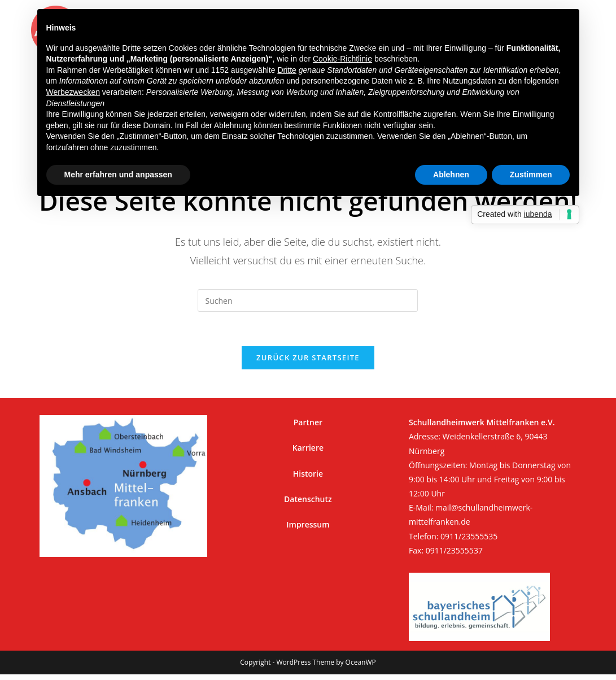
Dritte (287, 70)
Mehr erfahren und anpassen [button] (118, 175)
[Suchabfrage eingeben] (308, 300)
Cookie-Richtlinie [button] (342, 59)
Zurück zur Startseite (308, 358)
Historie (308, 474)
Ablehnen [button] (451, 175)
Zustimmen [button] (531, 175)
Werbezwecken (73, 92)
